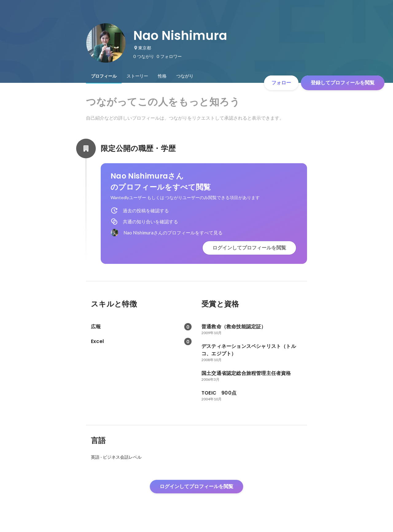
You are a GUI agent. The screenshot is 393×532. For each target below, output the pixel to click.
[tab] (104, 76)
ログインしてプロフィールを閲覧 (249, 248)
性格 (162, 76)
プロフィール (104, 76)
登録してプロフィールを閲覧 (343, 83)
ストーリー (137, 76)
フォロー (281, 83)
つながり (185, 76)
